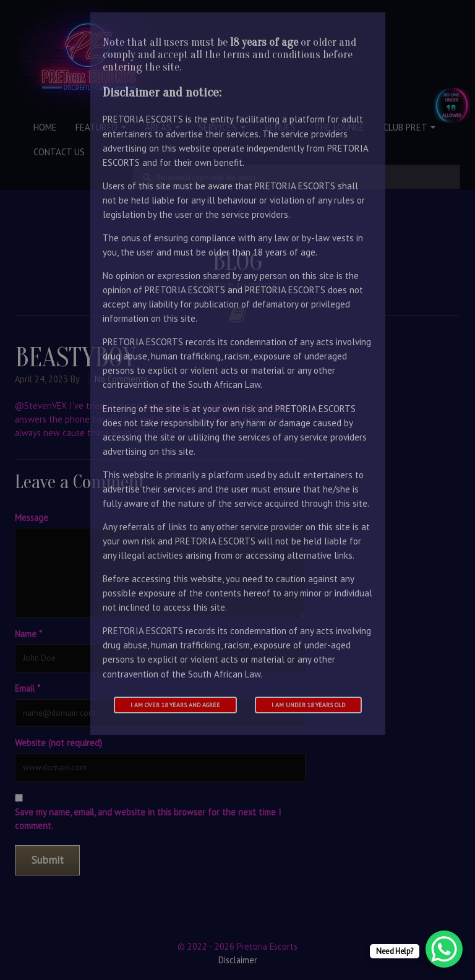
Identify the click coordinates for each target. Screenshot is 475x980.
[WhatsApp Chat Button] (444, 949)
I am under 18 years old (308, 705)
